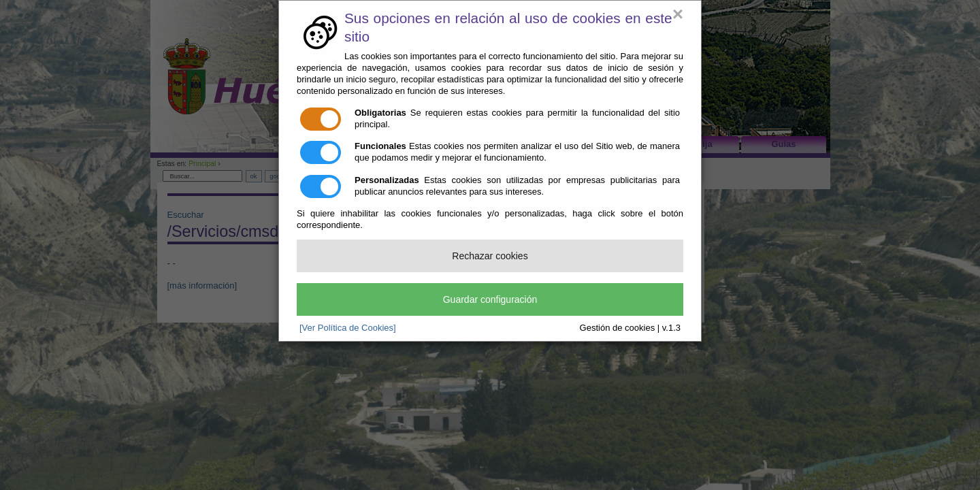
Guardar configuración (490, 299)
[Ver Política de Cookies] (348, 328)
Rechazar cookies (490, 256)
